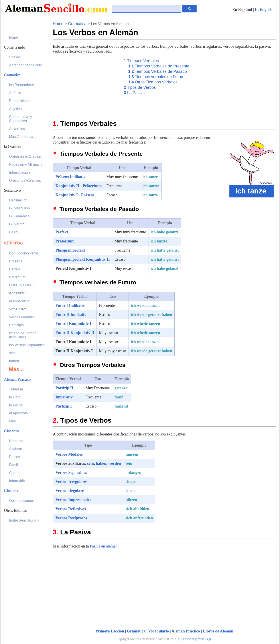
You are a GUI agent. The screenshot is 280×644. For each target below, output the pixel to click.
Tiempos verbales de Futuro (156, 77)
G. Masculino (19, 208)
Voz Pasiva (18, 309)
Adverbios (17, 129)
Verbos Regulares (70, 491)
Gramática (77, 24)
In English (264, 10)
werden (115, 463)
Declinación (18, 200)
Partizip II (64, 388)
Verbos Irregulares (71, 482)
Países (15, 457)
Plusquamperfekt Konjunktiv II (83, 259)
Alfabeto (16, 449)
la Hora (15, 397)
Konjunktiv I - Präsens (75, 195)
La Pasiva (134, 93)
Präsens (16, 261)
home (14, 37)
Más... (14, 421)
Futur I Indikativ (70, 305)
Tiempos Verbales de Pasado (158, 71)
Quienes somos (21, 501)
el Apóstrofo (19, 413)
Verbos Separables (71, 473)
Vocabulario (159, 631)
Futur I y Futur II (22, 285)
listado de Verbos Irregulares (23, 335)
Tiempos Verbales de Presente (159, 66)
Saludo (15, 57)
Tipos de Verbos (140, 87)
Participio (16, 325)
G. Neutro (17, 224)
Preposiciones (20, 101)
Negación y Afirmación (27, 164)
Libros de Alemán (218, 631)
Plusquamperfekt (70, 250)
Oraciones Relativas (25, 180)
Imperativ (64, 397)
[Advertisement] (86, 86)
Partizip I (64, 406)
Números (16, 441)
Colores (15, 473)
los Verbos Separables (27, 345)
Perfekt (62, 232)
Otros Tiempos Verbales (153, 82)
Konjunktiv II (19, 293)
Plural (14, 232)
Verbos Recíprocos (71, 518)
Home (58, 24)
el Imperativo (19, 301)
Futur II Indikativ (71, 315)
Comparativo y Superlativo (21, 119)
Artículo (15, 93)
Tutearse (16, 389)
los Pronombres (22, 85)
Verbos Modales (69, 454)
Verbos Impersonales (73, 500)
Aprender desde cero (26, 65)
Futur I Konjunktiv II (74, 324)
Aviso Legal (205, 639)
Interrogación (19, 172)
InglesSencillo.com (24, 520)
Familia (15, 465)
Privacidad (189, 639)
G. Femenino (19, 216)
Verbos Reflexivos (71, 509)
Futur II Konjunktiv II (75, 333)
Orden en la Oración (25, 157)
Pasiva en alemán (104, 546)
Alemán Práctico (186, 631)
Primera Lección (110, 631)
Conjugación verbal (24, 253)
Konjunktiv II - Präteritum (79, 186)
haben (101, 463)
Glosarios (12, 431)
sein (91, 463)
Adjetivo (15, 109)
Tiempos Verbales (141, 61)
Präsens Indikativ (71, 177)
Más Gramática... (23, 137)
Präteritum (65, 241)
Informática (18, 481)
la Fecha (16, 405)
